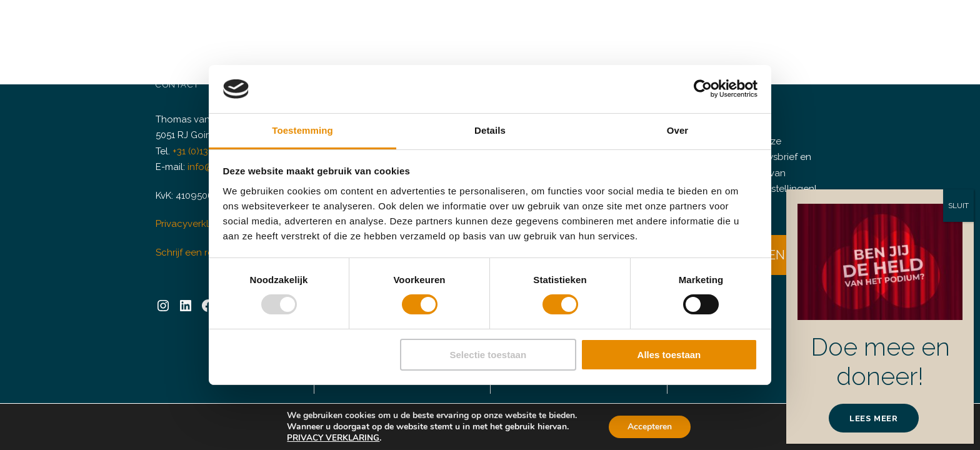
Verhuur (377, 28)
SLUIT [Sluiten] (958, 206)
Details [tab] (490, 130)
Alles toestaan (669, 355)
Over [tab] (678, 130)
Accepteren (650, 427)
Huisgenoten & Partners (662, 28)
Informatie (763, 28)
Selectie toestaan (488, 355)
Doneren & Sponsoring (481, 28)
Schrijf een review (192, 243)
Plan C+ (570, 28)
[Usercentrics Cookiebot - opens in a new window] (703, 89)
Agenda (310, 28)
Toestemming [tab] (302, 130)
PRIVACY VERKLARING (335, 438)
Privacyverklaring (191, 215)
